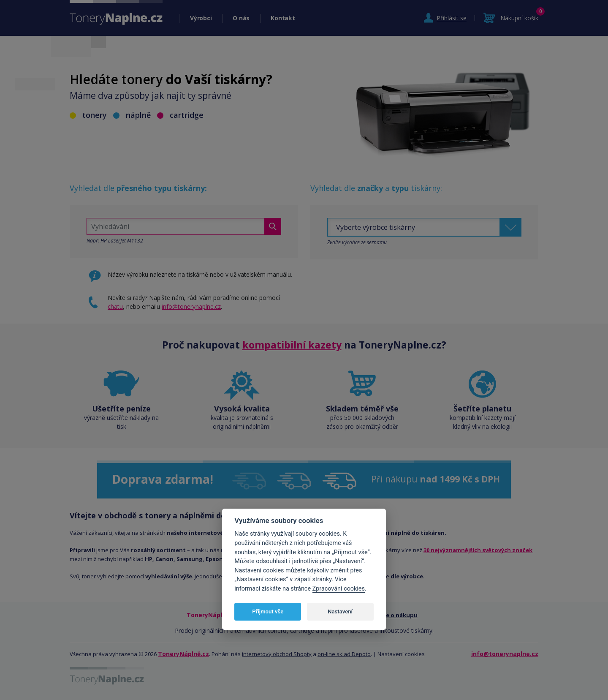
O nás (241, 18)
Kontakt (283, 18)
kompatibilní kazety (292, 345)
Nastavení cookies (401, 654)
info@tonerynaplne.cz (191, 306)
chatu (115, 306)
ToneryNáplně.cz (183, 654)
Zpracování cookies (339, 589)
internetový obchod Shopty (277, 654)
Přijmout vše (268, 611)
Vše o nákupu (399, 615)
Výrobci (201, 18)
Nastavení (340, 611)
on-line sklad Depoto (344, 654)
